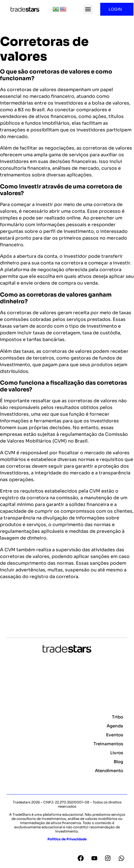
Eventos (115, 735)
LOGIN (117, 9)
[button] (88, 9)
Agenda (115, 726)
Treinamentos (108, 744)
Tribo (118, 717)
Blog (118, 762)
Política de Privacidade (67, 839)
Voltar (10, 605)
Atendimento (109, 771)
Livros (117, 753)
